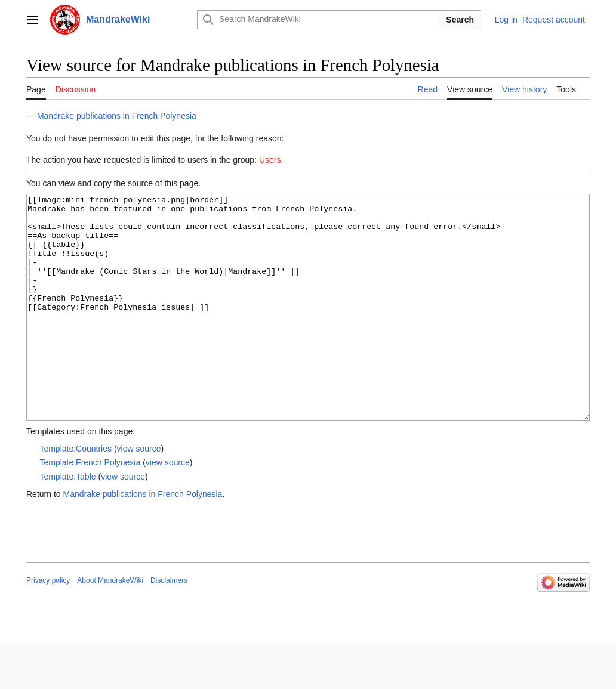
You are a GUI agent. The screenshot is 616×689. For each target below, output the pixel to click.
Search (460, 20)
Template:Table (67, 521)
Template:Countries (76, 493)
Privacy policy (48, 625)
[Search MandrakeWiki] (318, 20)
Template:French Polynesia (90, 507)
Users (270, 160)
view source (139, 493)
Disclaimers (169, 625)
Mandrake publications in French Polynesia (117, 116)
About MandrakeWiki (110, 625)
